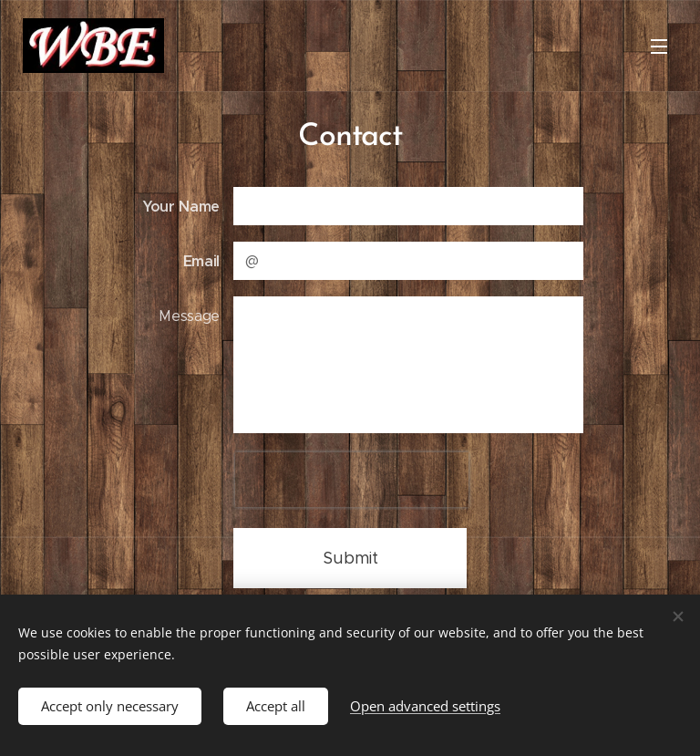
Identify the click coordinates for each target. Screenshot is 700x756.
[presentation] (352, 480)
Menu (659, 47)
